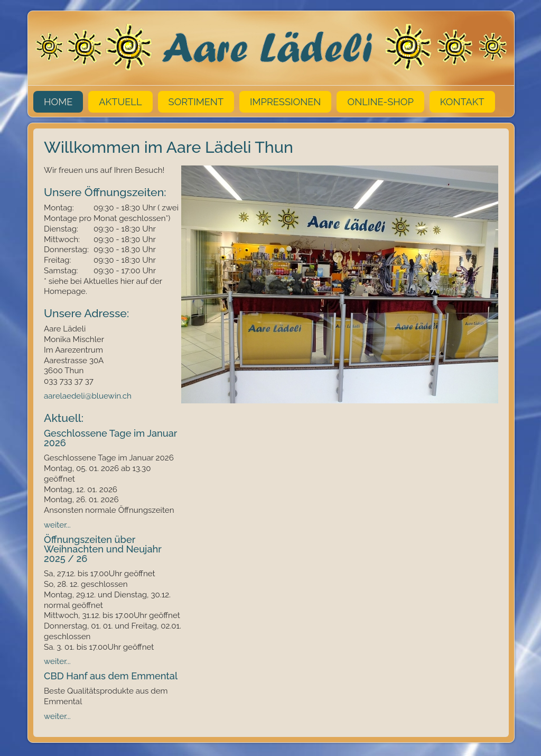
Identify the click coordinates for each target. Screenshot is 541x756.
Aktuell (120, 102)
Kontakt (462, 102)
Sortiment (196, 102)
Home (58, 102)
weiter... (57, 525)
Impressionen (285, 102)
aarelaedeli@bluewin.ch (89, 396)
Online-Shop (380, 102)
